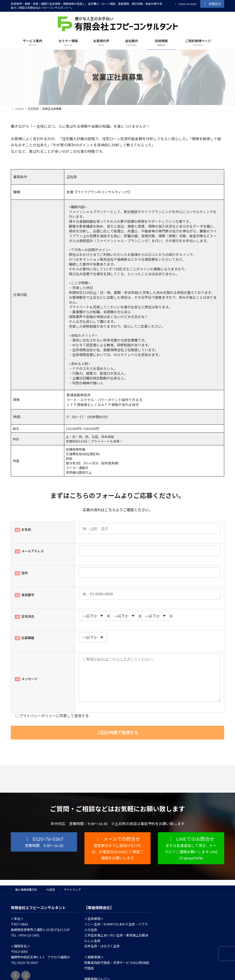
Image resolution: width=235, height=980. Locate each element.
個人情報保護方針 (26, 899)
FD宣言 (51, 899)
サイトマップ (72, 899)
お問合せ (212, 4)
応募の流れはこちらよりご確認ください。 (117, 510)
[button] (44, 851)
